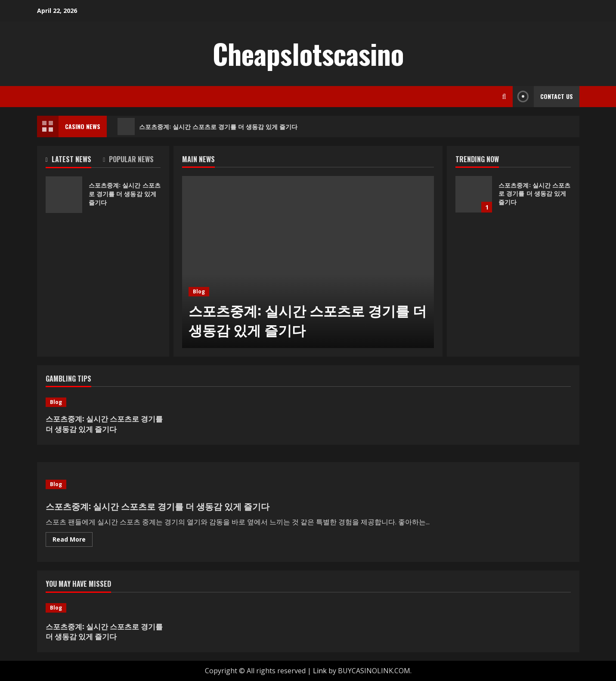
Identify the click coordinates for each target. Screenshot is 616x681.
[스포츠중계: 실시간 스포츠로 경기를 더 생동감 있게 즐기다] (308, 262)
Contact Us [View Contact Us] (543, 97)
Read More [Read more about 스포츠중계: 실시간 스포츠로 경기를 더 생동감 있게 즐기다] (73, 541)
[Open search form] (504, 97)
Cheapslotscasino (308, 53)
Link (320, 671)
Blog (199, 291)
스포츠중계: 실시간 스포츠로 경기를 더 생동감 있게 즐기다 (207, 126)
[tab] (74, 161)
